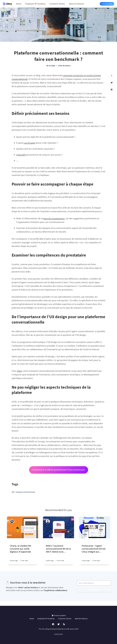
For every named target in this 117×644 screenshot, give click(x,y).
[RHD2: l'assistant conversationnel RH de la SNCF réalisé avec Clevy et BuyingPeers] (59, 551)
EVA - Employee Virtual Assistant (23, 492)
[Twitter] (112, 83)
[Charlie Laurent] (12, 521)
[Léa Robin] (48, 521)
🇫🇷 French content (59, 615)
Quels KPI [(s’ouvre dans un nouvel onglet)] (21, 155)
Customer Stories (57, 4)
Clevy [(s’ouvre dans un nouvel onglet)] (20, 371)
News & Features (77, 4)
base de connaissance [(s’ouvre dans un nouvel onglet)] (54, 218)
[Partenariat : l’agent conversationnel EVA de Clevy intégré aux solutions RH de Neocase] (94, 551)
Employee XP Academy (35, 4)
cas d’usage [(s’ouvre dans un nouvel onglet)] (29, 143)
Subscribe (94, 590)
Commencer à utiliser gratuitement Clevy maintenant (59, 470)
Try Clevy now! (107, 4)
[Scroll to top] (112, 76)
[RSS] (64, 624)
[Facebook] (112, 90)
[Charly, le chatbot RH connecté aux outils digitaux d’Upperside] (23, 551)
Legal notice (58, 634)
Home (19, 4)
